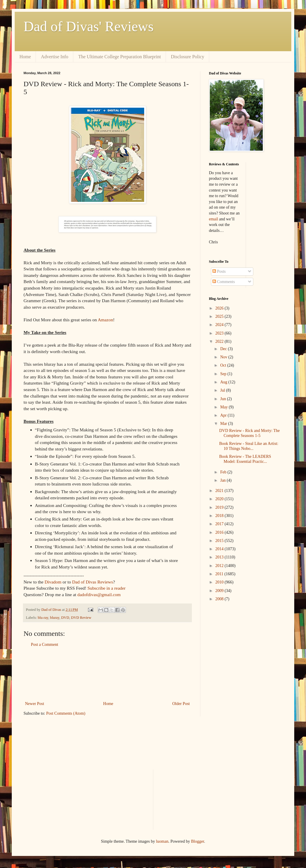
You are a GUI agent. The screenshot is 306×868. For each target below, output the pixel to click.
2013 (220, 557)
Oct (224, 365)
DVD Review (81, 618)
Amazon (105, 320)
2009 (220, 591)
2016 (220, 532)
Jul (223, 390)
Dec (224, 349)
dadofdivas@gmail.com (99, 595)
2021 (220, 491)
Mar (224, 424)
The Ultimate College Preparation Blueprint (120, 57)
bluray (55, 618)
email (213, 219)
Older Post (181, 704)
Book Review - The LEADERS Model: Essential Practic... (245, 459)
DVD (65, 618)
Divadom (53, 582)
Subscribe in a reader (106, 588)
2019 (220, 507)
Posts (219, 271)
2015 (220, 541)
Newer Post (35, 704)
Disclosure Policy (188, 57)
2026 (220, 308)
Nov (224, 357)
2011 (220, 574)
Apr (224, 415)
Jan (223, 480)
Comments (224, 282)
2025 (220, 316)
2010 (220, 582)
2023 (220, 333)
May (224, 407)
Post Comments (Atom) (66, 713)
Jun (223, 399)
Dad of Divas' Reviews (89, 26)
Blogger (197, 841)
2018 (220, 516)
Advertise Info (55, 57)
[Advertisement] (107, 674)
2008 (220, 599)
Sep (224, 374)
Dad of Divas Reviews (93, 582)
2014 (220, 549)
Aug (224, 382)
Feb (224, 472)
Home (25, 57)
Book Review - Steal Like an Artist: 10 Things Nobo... (249, 446)
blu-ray (43, 618)
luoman (162, 841)
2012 (220, 566)
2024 (220, 325)
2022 (220, 341)
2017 (220, 524)
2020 (220, 499)
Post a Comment (45, 645)
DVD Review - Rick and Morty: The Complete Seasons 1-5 (250, 433)
